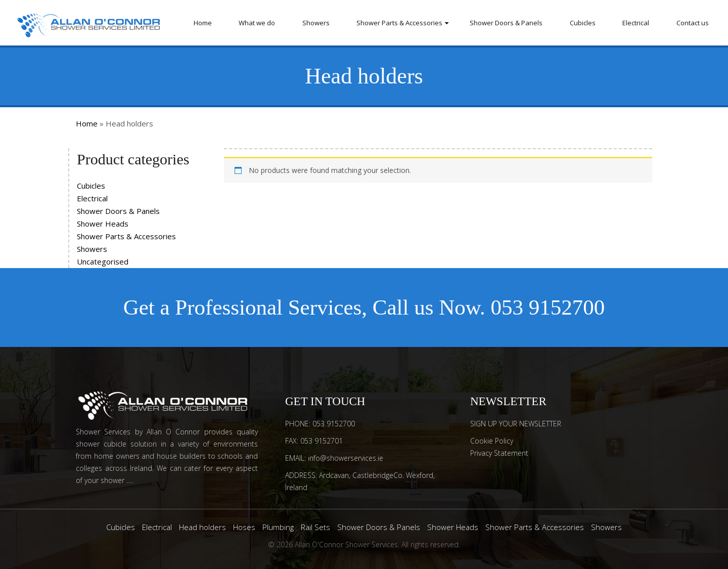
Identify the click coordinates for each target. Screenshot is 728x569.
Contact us (693, 23)
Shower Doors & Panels (506, 23)
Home (203, 23)
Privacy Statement (499, 453)
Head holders (202, 527)
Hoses (244, 527)
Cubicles (583, 23)
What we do (257, 23)
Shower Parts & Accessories (399, 23)
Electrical (636, 23)
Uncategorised (103, 261)
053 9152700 (548, 307)
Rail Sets (315, 527)
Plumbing (278, 527)
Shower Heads (103, 224)
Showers (316, 23)
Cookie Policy (492, 441)
